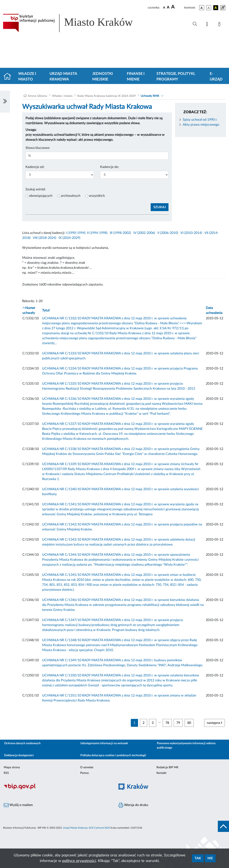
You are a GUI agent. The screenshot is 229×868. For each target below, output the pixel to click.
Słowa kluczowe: (38, 148)
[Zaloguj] (220, 25)
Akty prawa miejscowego (201, 125)
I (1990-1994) (76, 233)
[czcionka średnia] (168, 8)
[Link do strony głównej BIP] (74, 23)
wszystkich (97, 196)
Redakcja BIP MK (167, 767)
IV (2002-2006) (144, 233)
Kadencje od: (35, 167)
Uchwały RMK (150, 96)
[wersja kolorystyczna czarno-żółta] (216, 8)
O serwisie (87, 767)
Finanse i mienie (136, 77)
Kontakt (161, 773)
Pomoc (85, 773)
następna (214, 723)
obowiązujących (41, 196)
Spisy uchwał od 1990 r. (200, 120)
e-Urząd (216, 77)
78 (167, 723)
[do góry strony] (223, 826)
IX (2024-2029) (69, 238)
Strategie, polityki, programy (176, 77)
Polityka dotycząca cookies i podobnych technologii (113, 755)
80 (189, 723)
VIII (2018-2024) (44, 238)
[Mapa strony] (208, 25)
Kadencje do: (110, 167)
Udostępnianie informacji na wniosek (104, 743)
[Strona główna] (9, 77)
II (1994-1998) (97, 233)
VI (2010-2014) (191, 233)
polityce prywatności (79, 861)
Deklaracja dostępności (19, 755)
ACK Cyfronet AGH (99, 828)
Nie (210, 858)
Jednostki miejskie (102, 77)
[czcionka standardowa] (164, 7)
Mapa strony (12, 767)
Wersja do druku (133, 805)
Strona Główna (37, 96)
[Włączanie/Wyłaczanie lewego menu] (5, 102)
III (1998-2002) (120, 233)
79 (178, 723)
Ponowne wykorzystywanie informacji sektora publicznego (186, 746)
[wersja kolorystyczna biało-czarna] (209, 8)
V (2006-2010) (168, 233)
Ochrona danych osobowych (22, 743)
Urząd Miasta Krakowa (63, 77)
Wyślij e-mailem (18, 805)
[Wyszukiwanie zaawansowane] (195, 24)
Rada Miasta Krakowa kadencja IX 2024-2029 (107, 96)
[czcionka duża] (177, 7)
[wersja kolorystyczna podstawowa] (202, 8)
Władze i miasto (27, 77)
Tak (198, 858)
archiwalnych (71, 196)
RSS (6, 773)
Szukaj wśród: (36, 189)
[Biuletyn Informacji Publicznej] (57, 789)
